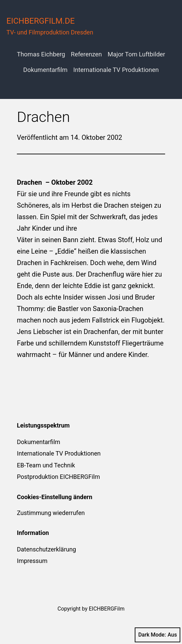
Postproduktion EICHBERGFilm (58, 477)
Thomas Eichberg (41, 54)
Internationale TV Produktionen (116, 70)
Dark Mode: (158, 635)
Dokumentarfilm (45, 70)
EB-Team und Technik (46, 465)
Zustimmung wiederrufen (51, 513)
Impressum (32, 561)
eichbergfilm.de (41, 21)
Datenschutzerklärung (46, 549)
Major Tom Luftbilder (136, 54)
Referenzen (86, 54)
